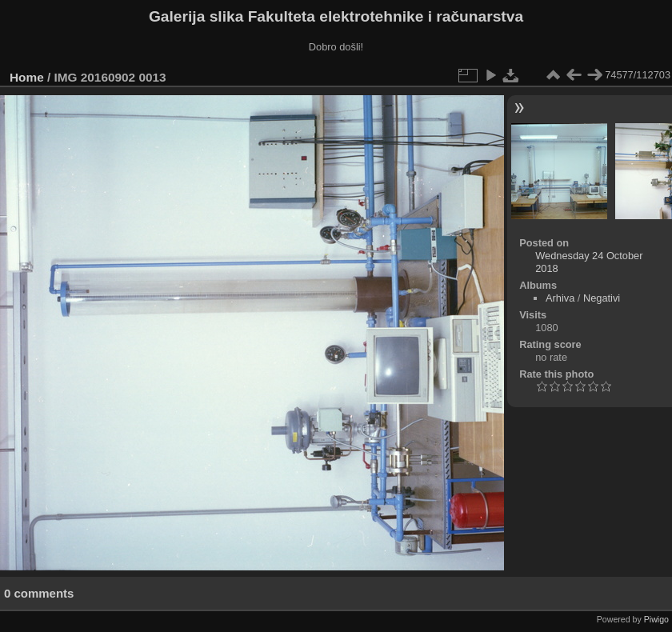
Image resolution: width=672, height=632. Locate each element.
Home (27, 77)
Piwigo (656, 619)
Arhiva (560, 298)
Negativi (602, 298)
